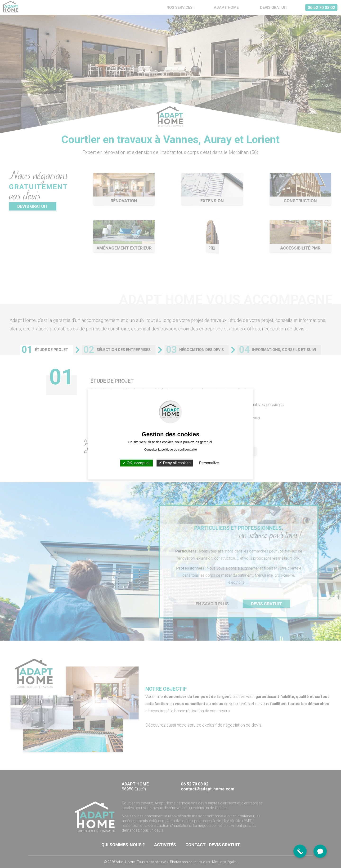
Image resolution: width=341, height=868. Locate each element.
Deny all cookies (175, 463)
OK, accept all (137, 463)
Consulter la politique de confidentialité (171, 449)
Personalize (209, 463)
